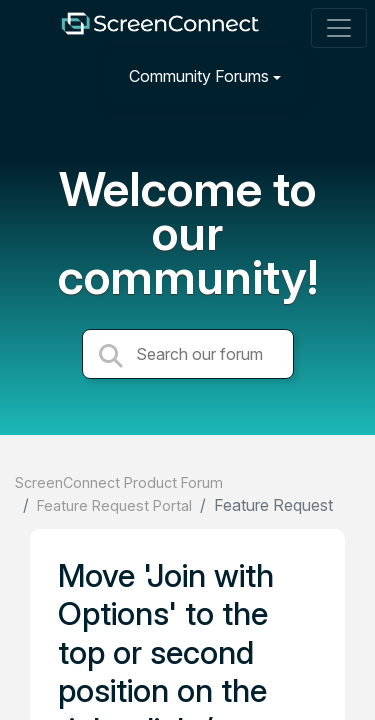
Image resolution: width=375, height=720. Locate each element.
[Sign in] (336, 75)
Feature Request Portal (114, 505)
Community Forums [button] (199, 76)
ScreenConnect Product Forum (119, 482)
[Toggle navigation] (339, 28)
